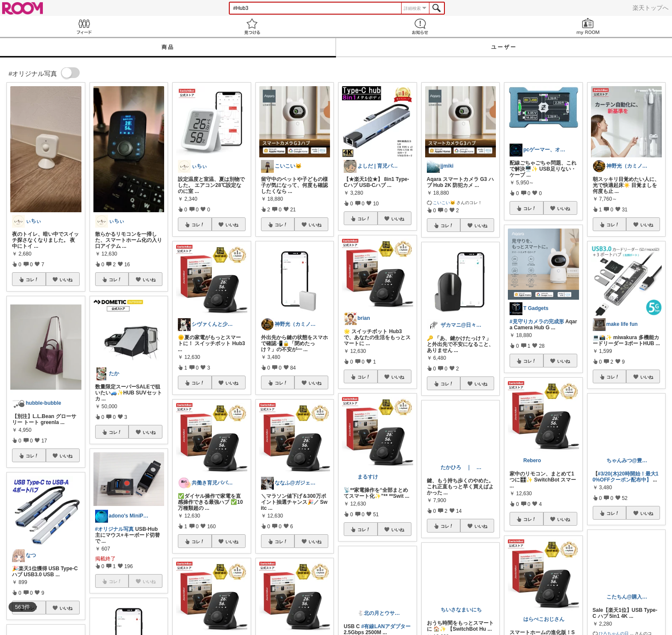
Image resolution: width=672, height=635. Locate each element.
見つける (252, 26)
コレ (32, 280)
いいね (66, 280)
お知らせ (420, 26)
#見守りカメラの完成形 (537, 322)
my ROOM (588, 26)
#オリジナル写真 (115, 529)
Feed (84, 26)
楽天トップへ (651, 8)
